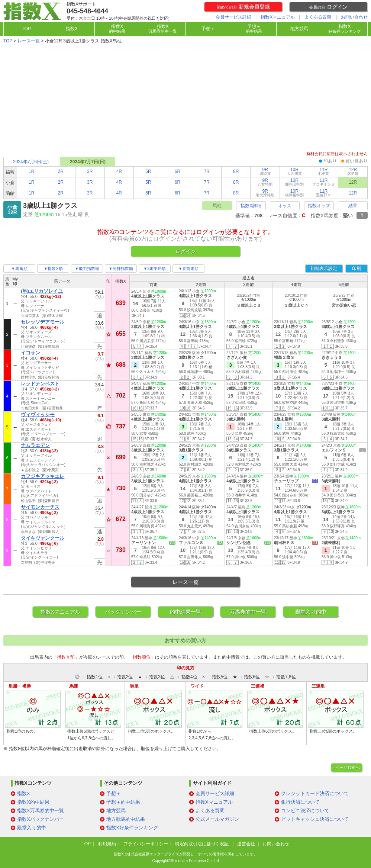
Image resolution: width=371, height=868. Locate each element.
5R (148, 171)
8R (236, 171)
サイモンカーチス (40, 507)
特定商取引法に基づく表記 (202, 844)
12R (353, 171)
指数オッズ (319, 206)
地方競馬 (299, 29)
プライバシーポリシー (146, 844)
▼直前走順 (189, 269)
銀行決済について (300, 802)
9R (265, 171)
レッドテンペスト (40, 384)
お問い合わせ (354, 17)
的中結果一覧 (185, 612)
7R (207, 171)
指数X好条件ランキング (132, 828)
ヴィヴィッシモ (38, 414)
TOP (26, 29)
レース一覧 (29, 41)
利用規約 (107, 844)
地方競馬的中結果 (126, 819)
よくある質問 (318, 17)
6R (178, 171)
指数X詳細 (251, 206)
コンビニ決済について (305, 811)
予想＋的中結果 (123, 802)
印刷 (357, 269)
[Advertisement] (185, 98)
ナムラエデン (35, 445)
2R (61, 171)
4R (119, 171)
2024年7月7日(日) (88, 162)
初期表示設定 (324, 269)
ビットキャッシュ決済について (315, 819)
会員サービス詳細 (233, 17)
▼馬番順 (19, 269)
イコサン (30, 353)
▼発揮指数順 (121, 269)
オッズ (285, 206)
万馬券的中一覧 (248, 612)
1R (31, 171)
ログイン (328, 7)
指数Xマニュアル (278, 17)
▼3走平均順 (154, 269)
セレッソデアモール (43, 322)
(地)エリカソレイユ (42, 291)
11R (323, 171)
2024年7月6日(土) (31, 162)
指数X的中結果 (33, 802)
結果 (353, 206)
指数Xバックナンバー (41, 819)
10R (294, 171)
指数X (72, 29)
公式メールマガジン (217, 819)
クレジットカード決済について (315, 793)
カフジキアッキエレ (43, 476)
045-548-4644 (87, 11)
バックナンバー (123, 612)
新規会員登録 (243, 7)
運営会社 (246, 844)
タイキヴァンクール (43, 538)
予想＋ (208, 29)
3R (90, 171)
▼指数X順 (53, 269)
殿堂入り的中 (311, 612)
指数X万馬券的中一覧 (41, 811)
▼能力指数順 (87, 269)
